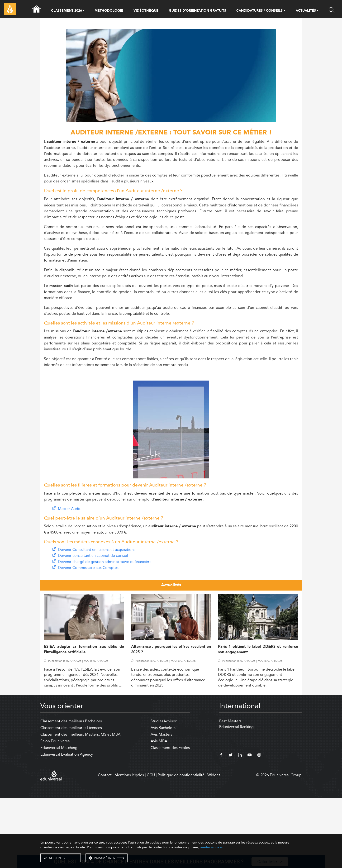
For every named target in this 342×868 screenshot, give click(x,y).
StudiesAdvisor (164, 791)
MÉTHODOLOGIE (109, 11)
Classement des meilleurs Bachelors (71, 791)
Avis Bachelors (163, 798)
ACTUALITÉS (306, 11)
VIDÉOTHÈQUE (146, 11)
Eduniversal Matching (59, 818)
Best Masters (230, 791)
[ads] (171, 121)
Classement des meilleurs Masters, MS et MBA (80, 805)
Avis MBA (159, 811)
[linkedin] (240, 826)
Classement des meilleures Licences (71, 798)
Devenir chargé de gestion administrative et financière (105, 632)
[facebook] (221, 826)
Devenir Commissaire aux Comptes (88, 638)
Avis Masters (161, 805)
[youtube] (250, 826)
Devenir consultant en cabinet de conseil (93, 626)
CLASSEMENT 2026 (66, 11)
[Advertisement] (171, 353)
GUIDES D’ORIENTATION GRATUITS (197, 11)
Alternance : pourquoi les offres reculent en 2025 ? (171, 720)
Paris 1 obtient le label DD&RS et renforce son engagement (258, 720)
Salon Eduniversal (55, 811)
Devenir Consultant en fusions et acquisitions (97, 620)
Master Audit (69, 579)
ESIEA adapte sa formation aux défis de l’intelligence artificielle (84, 720)
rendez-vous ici (212, 847)
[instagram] (259, 826)
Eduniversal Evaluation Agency (67, 825)
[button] (84, 11)
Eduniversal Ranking (236, 797)
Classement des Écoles (170, 818)
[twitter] (231, 826)
